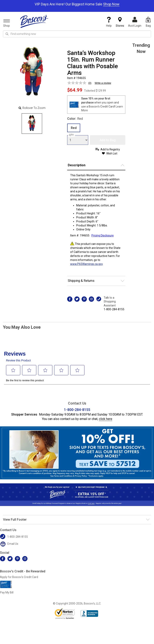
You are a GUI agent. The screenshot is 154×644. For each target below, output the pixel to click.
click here (106, 419)
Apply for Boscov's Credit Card (19, 577)
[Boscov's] (34, 21)
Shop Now (111, 4)
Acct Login (135, 22)
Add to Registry (110, 149)
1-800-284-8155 (114, 309)
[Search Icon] (7, 34)
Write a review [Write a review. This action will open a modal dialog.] (103, 83)
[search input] (77, 34)
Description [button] (77, 165)
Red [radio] (74, 128)
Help (109, 22)
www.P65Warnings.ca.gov (86, 264)
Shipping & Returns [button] (81, 281)
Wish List (112, 153)
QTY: (72, 135)
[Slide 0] (32, 124)
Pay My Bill (7, 592)
